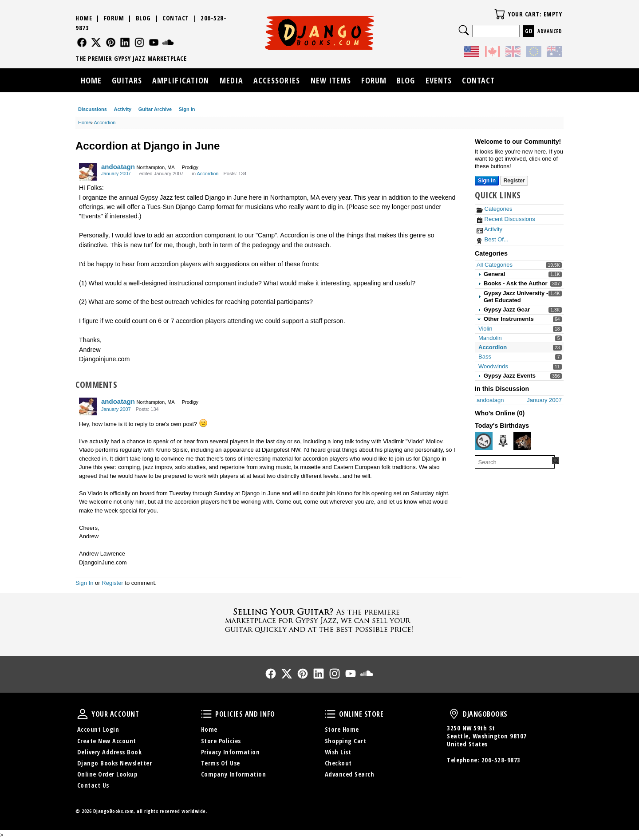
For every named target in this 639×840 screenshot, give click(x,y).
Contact (176, 18)
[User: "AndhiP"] (484, 441)
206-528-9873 (501, 760)
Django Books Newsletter (115, 763)
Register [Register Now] (514, 181)
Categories (494, 209)
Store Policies (221, 741)
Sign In (187, 109)
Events (439, 80)
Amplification (181, 80)
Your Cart (500, 14)
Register (112, 583)
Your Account (83, 714)
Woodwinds (493, 366)
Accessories (277, 80)
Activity (122, 109)
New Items (331, 80)
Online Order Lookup (107, 774)
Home (84, 18)
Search (464, 30)
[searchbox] (515, 462)
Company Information (234, 774)
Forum (114, 18)
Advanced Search (350, 774)
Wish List (338, 752)
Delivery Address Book (110, 752)
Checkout (338, 763)
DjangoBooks (454, 714)
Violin (485, 329)
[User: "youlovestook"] (503, 441)
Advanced (550, 31)
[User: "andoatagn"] (88, 172)
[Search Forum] (556, 461)
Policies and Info (206, 714)
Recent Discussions (506, 219)
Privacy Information (231, 752)
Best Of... (493, 239)
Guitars (127, 80)
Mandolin (490, 338)
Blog (143, 18)
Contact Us (93, 785)
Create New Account (107, 741)
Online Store (330, 714)
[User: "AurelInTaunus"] (522, 441)
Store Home (342, 729)
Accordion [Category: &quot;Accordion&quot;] (208, 174)
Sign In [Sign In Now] (487, 181)
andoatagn (118, 167)
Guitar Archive (155, 109)
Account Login (98, 729)
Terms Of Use (221, 763)
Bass (485, 357)
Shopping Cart (346, 741)
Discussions (93, 109)
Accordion (493, 347)
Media (231, 80)
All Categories (495, 265)
